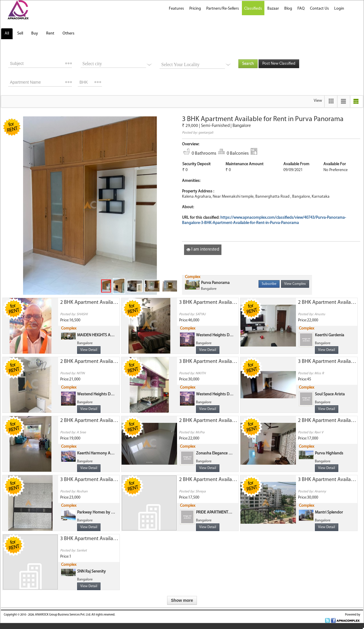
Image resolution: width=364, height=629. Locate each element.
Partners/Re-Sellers (223, 9)
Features (176, 9)
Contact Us (319, 9)
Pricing (195, 9)
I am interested (203, 250)
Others (69, 33)
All (7, 33)
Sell (20, 33)
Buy (35, 33)
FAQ (301, 9)
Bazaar (273, 9)
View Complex (295, 284)
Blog (288, 9)
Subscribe (269, 284)
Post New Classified (279, 64)
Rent (50, 33)
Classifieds (253, 9)
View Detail (89, 350)
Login (339, 9)
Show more (182, 600)
